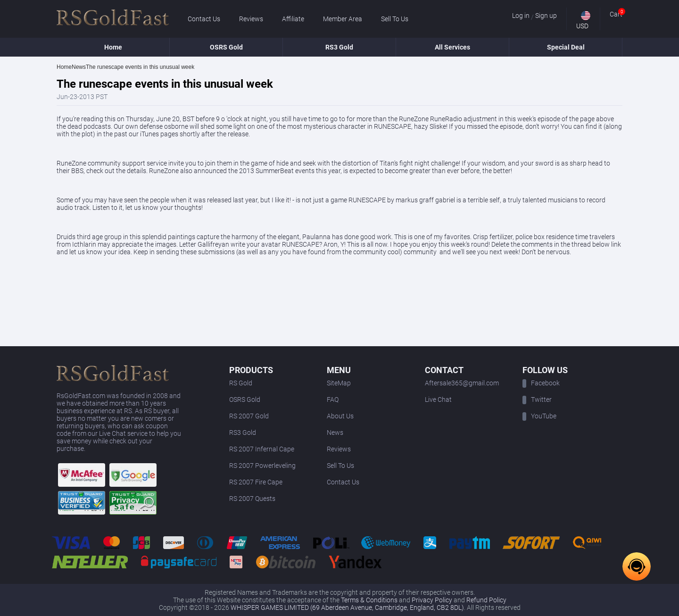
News (335, 433)
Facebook (541, 383)
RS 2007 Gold (249, 416)
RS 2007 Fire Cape (256, 482)
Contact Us (204, 19)
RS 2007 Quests (252, 499)
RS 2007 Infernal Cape (262, 449)
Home (113, 47)
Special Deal (566, 47)
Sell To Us (395, 19)
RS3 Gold (339, 47)
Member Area (343, 19)
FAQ (333, 400)
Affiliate (293, 19)
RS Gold (241, 383)
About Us (340, 416)
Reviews (251, 19)
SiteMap (339, 383)
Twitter (537, 400)
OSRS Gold (226, 47)
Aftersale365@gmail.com (462, 383)
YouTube (539, 416)
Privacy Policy (432, 600)
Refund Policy (486, 600)
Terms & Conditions (369, 600)
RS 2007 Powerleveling (262, 466)
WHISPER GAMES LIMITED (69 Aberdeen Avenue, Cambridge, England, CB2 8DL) (347, 608)
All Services (452, 47)
